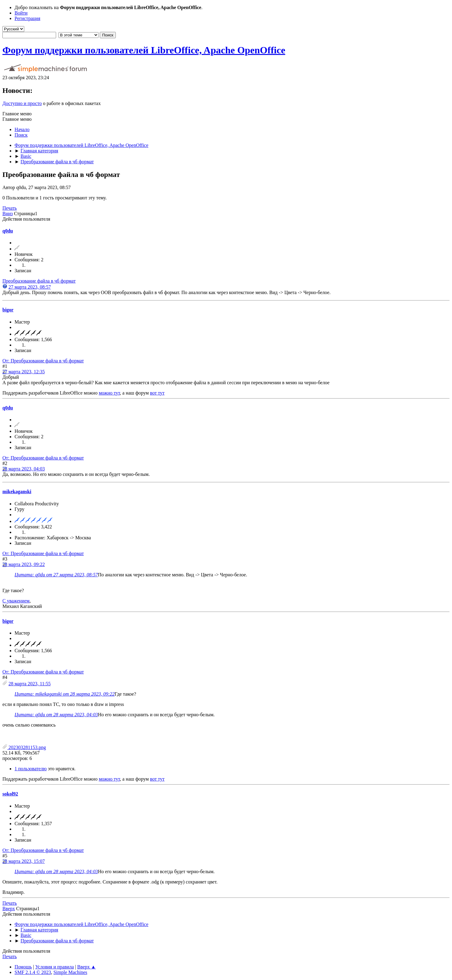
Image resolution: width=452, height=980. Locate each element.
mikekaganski (17, 492)
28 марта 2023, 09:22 (24, 564)
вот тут (157, 393)
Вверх (9, 909)
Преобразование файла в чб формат (39, 281)
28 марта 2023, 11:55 (30, 684)
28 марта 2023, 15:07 (24, 861)
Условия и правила (54, 967)
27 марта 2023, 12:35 (24, 372)
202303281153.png (24, 747)
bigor (8, 310)
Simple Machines (70, 972)
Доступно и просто (22, 103)
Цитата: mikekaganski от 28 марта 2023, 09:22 (65, 694)
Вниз (8, 214)
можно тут (109, 393)
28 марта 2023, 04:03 (24, 469)
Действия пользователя (26, 219)
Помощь (23, 967)
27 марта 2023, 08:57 (30, 287)
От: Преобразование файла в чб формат (43, 361)
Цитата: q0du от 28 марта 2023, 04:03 (56, 715)
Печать (10, 208)
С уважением (16, 601)
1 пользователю (31, 769)
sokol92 (10, 794)
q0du (8, 231)
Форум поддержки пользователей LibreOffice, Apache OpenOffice (144, 50)
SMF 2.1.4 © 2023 (33, 972)
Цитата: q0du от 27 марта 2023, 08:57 (56, 575)
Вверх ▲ (87, 967)
